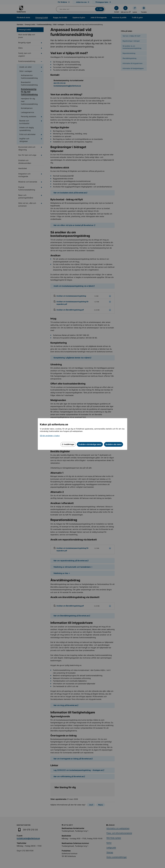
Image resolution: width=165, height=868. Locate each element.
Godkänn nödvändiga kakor (90, 444)
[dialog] (82, 434)
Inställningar (68, 444)
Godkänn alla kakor (114, 444)
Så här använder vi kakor (50, 436)
